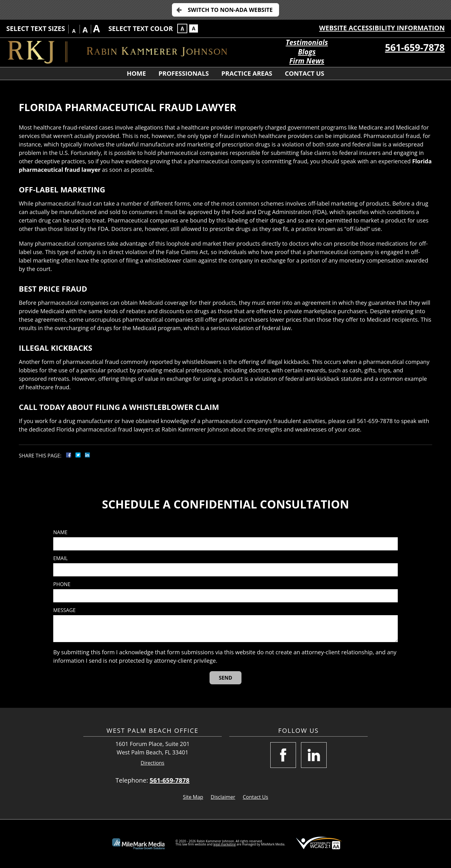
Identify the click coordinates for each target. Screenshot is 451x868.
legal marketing (225, 844)
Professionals (184, 73)
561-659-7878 (415, 47)
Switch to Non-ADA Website (230, 10)
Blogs (307, 52)
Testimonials (307, 42)
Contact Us (304, 73)
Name (60, 532)
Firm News (307, 61)
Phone (62, 584)
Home (136, 73)
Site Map (193, 797)
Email (60, 558)
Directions (153, 763)
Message (64, 610)
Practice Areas (247, 73)
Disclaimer (223, 797)
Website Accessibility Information (382, 28)
